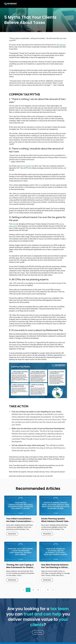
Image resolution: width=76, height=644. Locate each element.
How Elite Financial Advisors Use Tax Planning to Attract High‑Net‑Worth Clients (55, 567)
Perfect (28, 166)
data (11, 226)
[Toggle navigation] (70, 4)
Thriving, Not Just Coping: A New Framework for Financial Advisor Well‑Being (21, 567)
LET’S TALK (38, 632)
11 (48, 590)
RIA (33, 166)
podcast (62, 45)
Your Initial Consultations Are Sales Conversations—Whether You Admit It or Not (20, 521)
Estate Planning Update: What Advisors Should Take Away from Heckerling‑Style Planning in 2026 (55, 523)
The (24, 166)
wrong (61, 224)
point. (15, 226)
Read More (12, 534)
